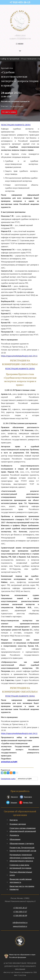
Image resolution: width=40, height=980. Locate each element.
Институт (14, 797)
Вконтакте (28, 797)
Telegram (14, 802)
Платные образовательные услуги (21, 873)
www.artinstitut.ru (20, 926)
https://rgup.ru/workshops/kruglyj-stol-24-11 (19, 356)
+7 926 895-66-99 (20, 915)
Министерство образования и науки (22, 956)
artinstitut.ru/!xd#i (9, 762)
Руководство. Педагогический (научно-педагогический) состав (23, 849)
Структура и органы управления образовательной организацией (23, 830)
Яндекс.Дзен (28, 802)
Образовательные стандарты (22, 843)
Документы (14, 835)
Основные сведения (18, 824)
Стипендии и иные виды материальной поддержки (20, 866)
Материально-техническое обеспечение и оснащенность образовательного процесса (22, 858)
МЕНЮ (20, 44)
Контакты (14, 820)
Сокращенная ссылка (8, 779)
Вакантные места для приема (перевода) (22, 888)
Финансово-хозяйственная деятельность (21, 881)
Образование (15, 839)
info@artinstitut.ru (20, 922)
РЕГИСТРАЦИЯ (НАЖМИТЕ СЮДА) (16, 125)
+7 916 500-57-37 (20, 912)
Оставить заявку (9, 112)
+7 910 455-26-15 (20, 908)
